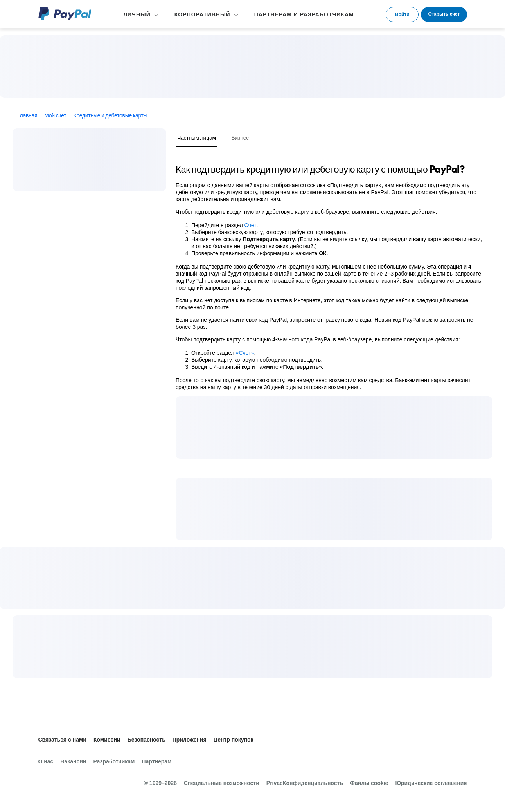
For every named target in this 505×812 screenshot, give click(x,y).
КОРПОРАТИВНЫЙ (202, 14)
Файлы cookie (369, 783)
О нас (46, 761)
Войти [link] (402, 14)
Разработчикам (114, 761)
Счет (251, 225)
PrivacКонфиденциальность (305, 783)
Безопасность (146, 740)
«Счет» (245, 353)
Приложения (190, 740)
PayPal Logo (65, 13)
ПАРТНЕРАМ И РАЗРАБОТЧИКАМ (304, 14)
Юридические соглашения (431, 783)
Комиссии (107, 740)
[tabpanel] (329, 277)
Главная (27, 115)
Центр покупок (234, 740)
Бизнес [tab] (240, 138)
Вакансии (73, 761)
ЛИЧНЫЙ (137, 14)
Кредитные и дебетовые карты (110, 115)
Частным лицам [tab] (197, 138)
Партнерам (156, 761)
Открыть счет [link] (444, 14)
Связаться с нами (62, 740)
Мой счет (55, 115)
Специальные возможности (222, 783)
